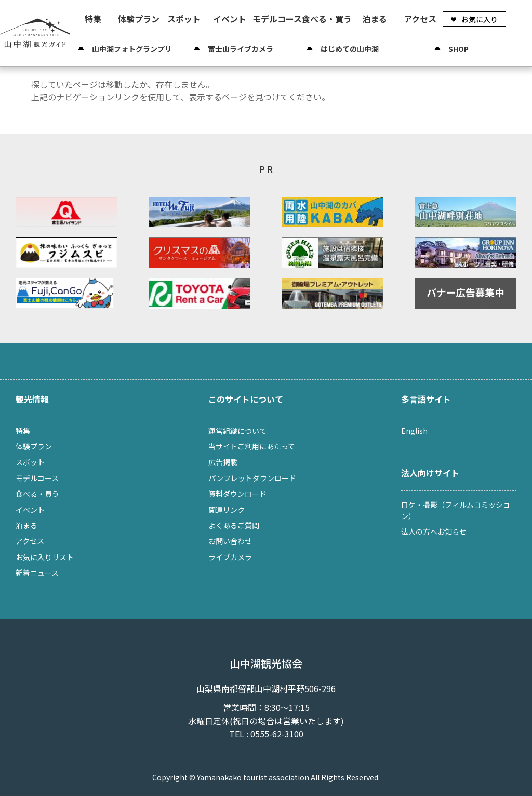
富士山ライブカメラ (241, 49)
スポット (184, 19)
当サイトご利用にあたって (252, 446)
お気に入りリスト (45, 557)
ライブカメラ (230, 557)
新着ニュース (37, 573)
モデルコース (277, 19)
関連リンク (227, 510)
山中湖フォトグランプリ (132, 49)
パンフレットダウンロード (252, 478)
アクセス (420, 19)
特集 (93, 19)
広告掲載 (223, 462)
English (414, 431)
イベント (230, 19)
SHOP (458, 49)
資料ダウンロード (237, 494)
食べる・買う (327, 19)
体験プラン (139, 19)
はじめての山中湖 (350, 49)
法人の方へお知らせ (434, 532)
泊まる (375, 19)
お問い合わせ (230, 541)
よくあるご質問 (234, 525)
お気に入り (480, 19)
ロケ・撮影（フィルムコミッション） (456, 510)
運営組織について (237, 431)
